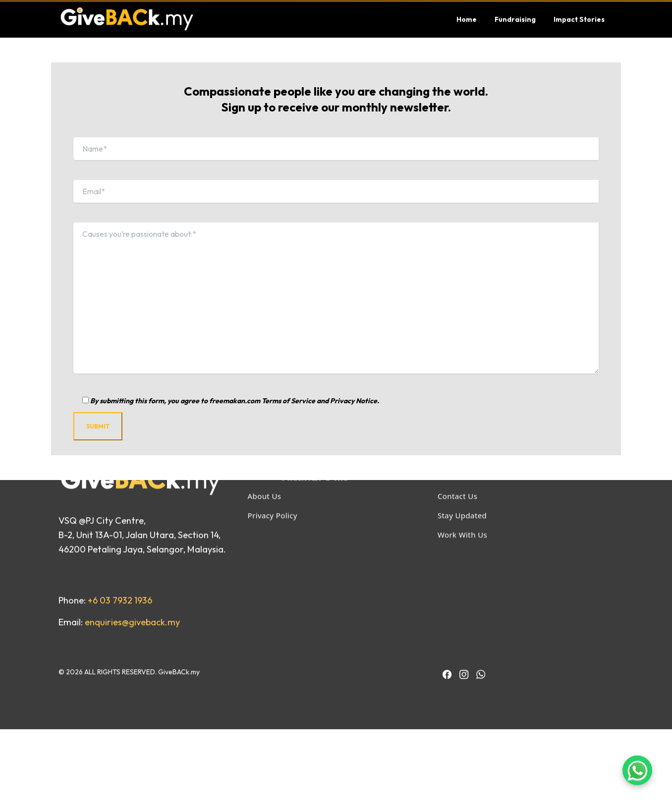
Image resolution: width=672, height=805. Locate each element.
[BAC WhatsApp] (481, 592)
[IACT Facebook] (447, 592)
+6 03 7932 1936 (120, 518)
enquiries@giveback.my (132, 540)
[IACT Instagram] (464, 592)
